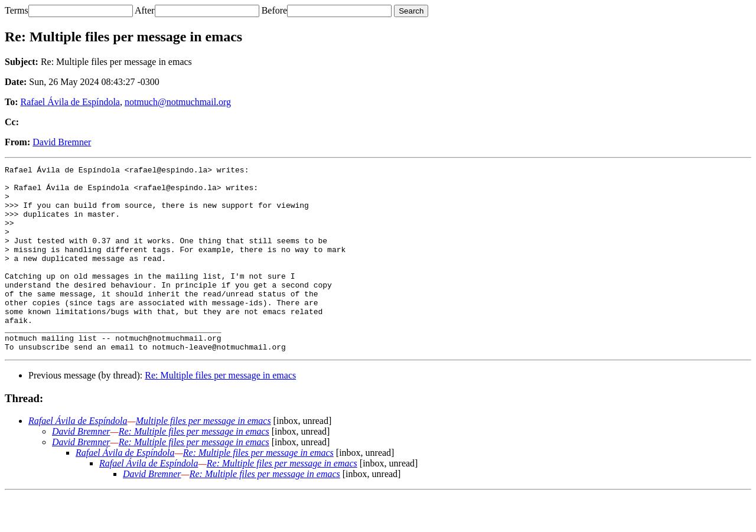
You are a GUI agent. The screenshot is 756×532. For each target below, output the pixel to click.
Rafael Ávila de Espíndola (70, 102)
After (145, 10)
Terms (17, 10)
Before (275, 10)
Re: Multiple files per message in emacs (220, 412)
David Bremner (62, 142)
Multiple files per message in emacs (203, 458)
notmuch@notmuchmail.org (178, 102)
